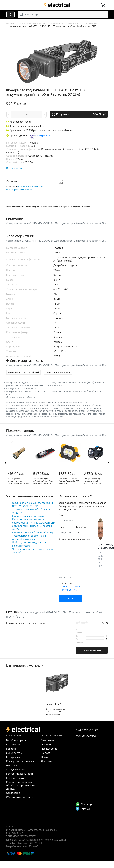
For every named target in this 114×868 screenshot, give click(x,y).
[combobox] (63, 14)
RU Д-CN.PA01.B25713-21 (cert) (24, 372)
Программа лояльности (20, 774)
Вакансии (12, 765)
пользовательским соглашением (73, 588)
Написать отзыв (92, 650)
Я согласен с (73, 586)
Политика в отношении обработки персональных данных (21, 785)
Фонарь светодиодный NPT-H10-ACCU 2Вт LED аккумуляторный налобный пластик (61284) (57, 713)
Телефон (81, 527)
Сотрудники (13, 757)
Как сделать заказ (16, 778)
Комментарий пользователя (74, 539)
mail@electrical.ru (88, 736)
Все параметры (15, 168)
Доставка (46, 761)
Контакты (46, 753)
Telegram (83, 809)
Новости (11, 749)
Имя (61, 515)
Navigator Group (42, 135)
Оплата (45, 757)
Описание (11, 207)
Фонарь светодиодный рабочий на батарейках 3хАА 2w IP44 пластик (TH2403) (43, 482)
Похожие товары (60, 207)
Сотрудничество (16, 770)
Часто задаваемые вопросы (79, 207)
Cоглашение (13, 793)
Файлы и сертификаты (35, 207)
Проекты (46, 745)
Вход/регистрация (17, 740)
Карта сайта (13, 745)
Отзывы (49, 207)
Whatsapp (84, 804)
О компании (48, 740)
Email (61, 527)
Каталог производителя (58, 372)
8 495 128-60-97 (87, 730)
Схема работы (14, 753)
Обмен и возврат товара (20, 797)
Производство (49, 749)
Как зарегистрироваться (20, 761)
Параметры (20, 207)
